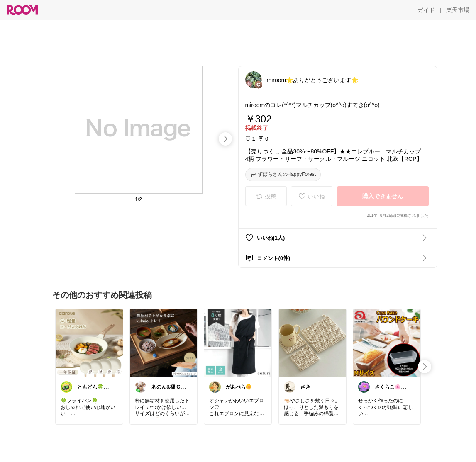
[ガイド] (426, 10)
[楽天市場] (458, 10)
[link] (89, 343)
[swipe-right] (225, 139)
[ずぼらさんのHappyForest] (283, 175)
